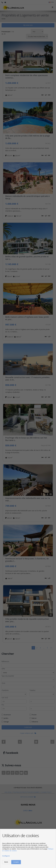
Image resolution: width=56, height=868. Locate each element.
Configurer (6, 856)
